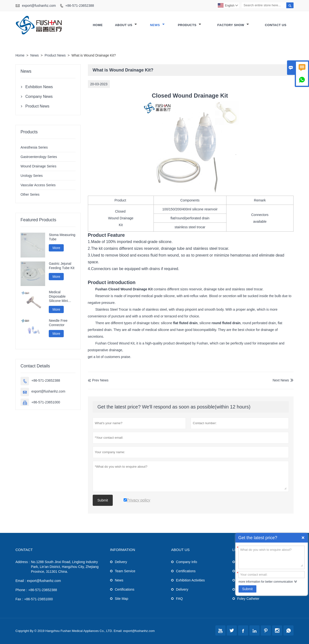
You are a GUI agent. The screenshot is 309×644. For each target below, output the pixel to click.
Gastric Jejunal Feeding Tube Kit (62, 266)
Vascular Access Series (38, 185)
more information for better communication (266, 582)
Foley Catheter (248, 599)
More (56, 248)
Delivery (121, 562)
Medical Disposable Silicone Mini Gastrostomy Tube (58, 297)
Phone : (21, 590)
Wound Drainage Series (38, 166)
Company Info (186, 562)
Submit (247, 589)
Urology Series (32, 176)
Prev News (98, 380)
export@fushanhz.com (39, 6)
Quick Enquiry (303, 538)
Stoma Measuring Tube (62, 237)
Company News (39, 97)
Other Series (30, 194)
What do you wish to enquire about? (272, 557)
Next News (281, 380)
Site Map (122, 599)
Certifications (125, 589)
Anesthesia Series (34, 147)
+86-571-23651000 (46, 402)
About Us (126, 25)
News (157, 25)
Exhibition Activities (190, 580)
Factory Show (233, 25)
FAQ (179, 599)
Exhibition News (39, 87)
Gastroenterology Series (39, 157)
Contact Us (276, 25)
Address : (23, 562)
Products (190, 25)
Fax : (19, 599)
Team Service (125, 571)
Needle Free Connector (58, 323)
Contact (24, 550)
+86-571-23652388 (80, 6)
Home (98, 25)
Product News (55, 55)
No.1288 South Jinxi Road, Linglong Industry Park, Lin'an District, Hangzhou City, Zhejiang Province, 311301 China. (65, 567)
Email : (21, 581)
